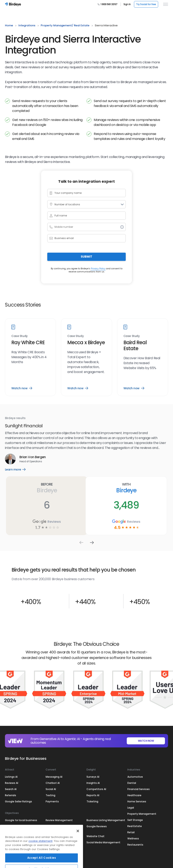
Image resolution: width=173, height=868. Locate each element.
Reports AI (93, 795)
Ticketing (92, 801)
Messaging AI (54, 777)
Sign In (127, 4)
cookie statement (40, 855)
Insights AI (93, 783)
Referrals (11, 795)
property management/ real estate (65, 25)
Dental (132, 783)
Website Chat (95, 836)
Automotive (135, 777)
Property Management (142, 814)
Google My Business (18, 836)
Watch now (22, 388)
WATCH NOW (146, 741)
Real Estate (135, 826)
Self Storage (135, 820)
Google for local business (21, 820)
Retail (131, 832)
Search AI (11, 789)
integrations (27, 25)
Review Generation (58, 826)
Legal (131, 807)
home (9, 25)
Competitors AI (96, 789)
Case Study (20, 336)
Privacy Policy (98, 269)
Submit (86, 257)
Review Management (59, 820)
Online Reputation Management (17, 828)
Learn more (19, 469)
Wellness (133, 838)
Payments (52, 801)
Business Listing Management (106, 820)
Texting (50, 795)
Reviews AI (12, 783)
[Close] (78, 844)
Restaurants (135, 844)
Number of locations (67, 204)
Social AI (51, 789)
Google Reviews (97, 826)
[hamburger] (165, 4)
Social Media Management (103, 842)
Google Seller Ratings (18, 801)
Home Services (137, 801)
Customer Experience (59, 836)
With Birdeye (126, 488)
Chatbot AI (53, 783)
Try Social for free (146, 4)
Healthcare (134, 795)
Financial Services (139, 789)
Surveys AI (93, 777)
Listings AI (11, 777)
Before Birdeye (47, 488)
